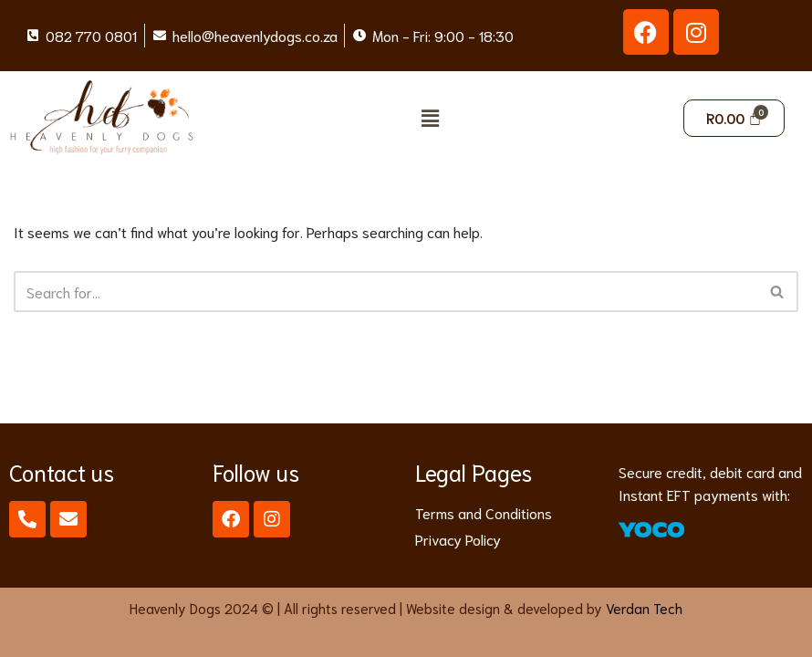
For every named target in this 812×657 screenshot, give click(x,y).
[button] (430, 118)
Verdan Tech (644, 608)
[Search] (385, 292)
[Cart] (734, 118)
